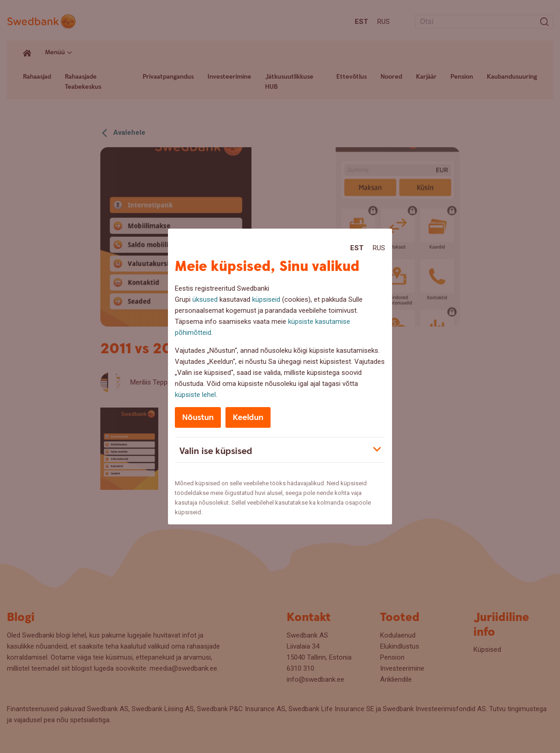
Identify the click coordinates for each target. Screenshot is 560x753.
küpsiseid (266, 299)
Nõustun (198, 417)
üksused (205, 299)
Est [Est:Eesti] (357, 248)
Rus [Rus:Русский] (379, 248)
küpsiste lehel (195, 395)
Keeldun (248, 417)
